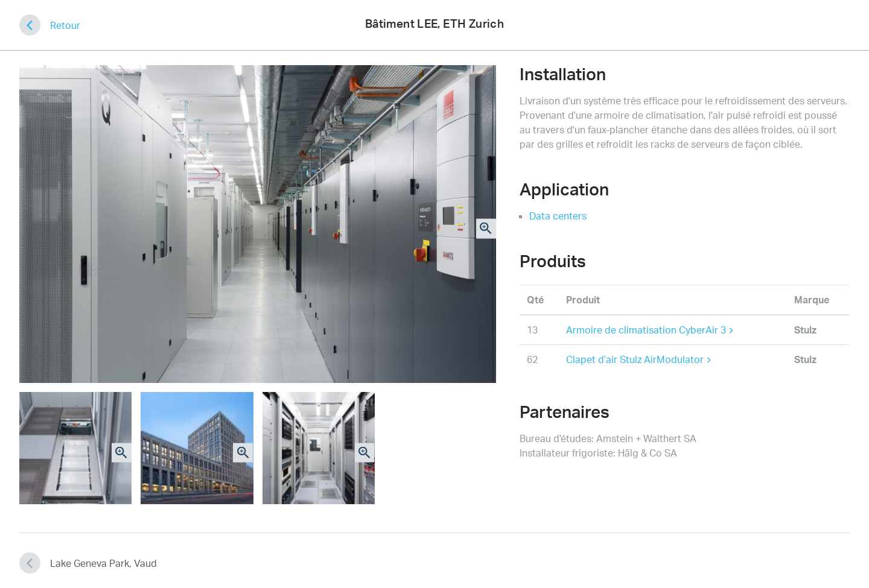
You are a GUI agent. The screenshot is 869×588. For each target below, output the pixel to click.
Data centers (558, 216)
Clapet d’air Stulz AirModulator (638, 359)
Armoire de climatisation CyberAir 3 (650, 330)
